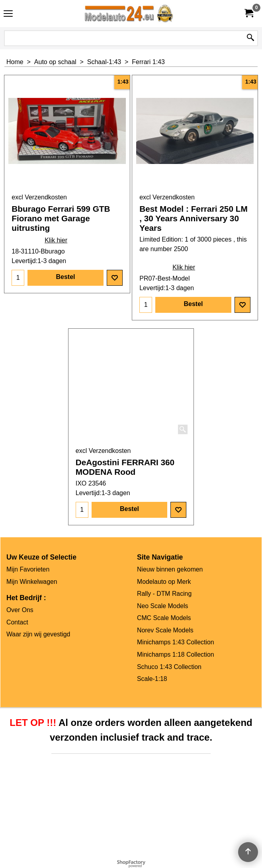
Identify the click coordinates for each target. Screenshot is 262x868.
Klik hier (56, 240)
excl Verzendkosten (39, 197)
